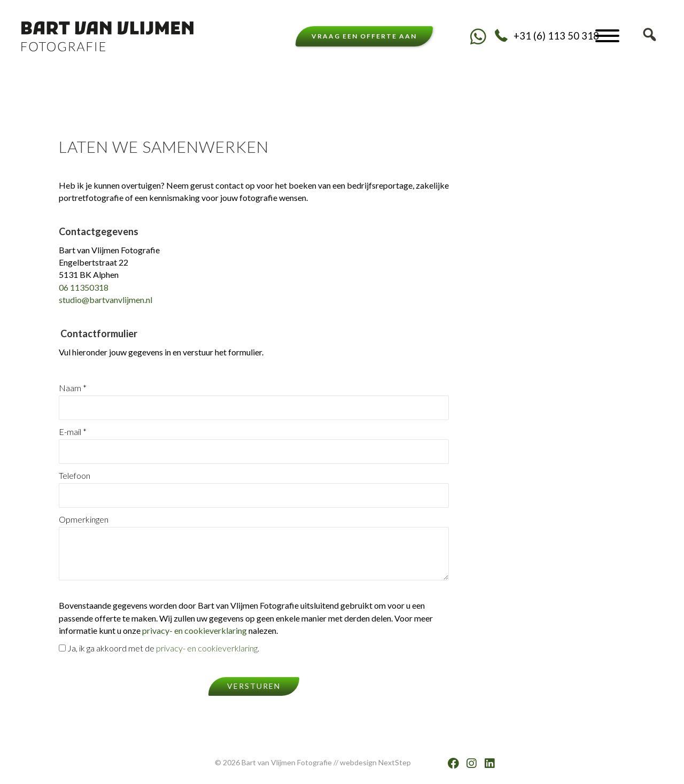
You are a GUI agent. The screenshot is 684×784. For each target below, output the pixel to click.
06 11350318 (84, 287)
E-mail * (254, 445)
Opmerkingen (254, 547)
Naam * (254, 401)
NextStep (395, 762)
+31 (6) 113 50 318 (556, 36)
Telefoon (254, 489)
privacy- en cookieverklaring (195, 630)
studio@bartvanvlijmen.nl (106, 300)
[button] (478, 36)
